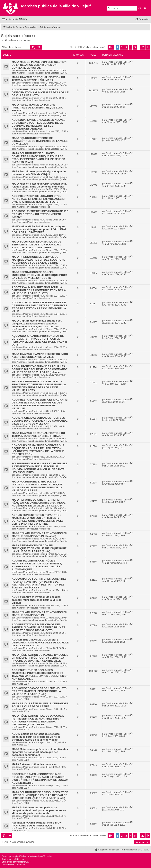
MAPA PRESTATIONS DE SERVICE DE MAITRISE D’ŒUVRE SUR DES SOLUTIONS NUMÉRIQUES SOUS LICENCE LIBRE (38, 260)
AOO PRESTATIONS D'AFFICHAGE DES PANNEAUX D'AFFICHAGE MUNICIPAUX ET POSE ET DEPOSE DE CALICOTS (38, 627)
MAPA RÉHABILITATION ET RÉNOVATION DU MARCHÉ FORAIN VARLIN (39, 614)
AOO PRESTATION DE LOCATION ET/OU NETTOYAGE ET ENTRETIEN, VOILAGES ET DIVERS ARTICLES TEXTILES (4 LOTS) (39, 199)
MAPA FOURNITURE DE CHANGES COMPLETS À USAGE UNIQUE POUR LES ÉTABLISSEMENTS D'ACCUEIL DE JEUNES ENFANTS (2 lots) (38, 158)
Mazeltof (22, 862)
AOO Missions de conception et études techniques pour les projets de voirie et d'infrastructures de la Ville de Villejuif (36, 737)
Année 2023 (23, 684)
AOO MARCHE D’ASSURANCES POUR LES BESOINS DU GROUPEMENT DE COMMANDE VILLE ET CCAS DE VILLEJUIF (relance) (40, 369)
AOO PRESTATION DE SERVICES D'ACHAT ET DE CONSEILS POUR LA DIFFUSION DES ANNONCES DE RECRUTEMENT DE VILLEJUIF (40, 404)
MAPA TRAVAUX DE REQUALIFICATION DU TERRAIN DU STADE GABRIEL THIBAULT (38, 434)
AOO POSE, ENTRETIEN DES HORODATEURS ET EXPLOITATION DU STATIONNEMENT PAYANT (40, 214)
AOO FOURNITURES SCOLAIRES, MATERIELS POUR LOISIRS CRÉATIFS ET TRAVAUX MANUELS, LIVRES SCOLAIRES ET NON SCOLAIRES (40, 674)
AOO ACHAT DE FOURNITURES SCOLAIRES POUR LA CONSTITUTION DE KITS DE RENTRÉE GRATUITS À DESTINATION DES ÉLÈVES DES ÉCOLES (39, 583)
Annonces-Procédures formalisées (33, 100)
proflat (10, 862)
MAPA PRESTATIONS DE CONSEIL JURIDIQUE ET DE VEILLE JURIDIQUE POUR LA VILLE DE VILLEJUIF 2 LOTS (39, 275)
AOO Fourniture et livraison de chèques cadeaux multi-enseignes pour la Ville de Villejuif (37, 600)
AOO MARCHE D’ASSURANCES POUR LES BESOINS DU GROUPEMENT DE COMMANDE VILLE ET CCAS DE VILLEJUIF (40, 421)
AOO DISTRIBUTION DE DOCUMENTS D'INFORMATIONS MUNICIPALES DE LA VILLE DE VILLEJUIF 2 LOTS (40, 92)
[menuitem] (23, 19)
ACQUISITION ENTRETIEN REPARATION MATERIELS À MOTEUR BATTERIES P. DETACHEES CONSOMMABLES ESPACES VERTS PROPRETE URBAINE (38, 519)
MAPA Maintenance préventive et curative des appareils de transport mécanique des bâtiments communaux (40, 752)
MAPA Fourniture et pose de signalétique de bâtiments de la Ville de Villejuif (39, 173)
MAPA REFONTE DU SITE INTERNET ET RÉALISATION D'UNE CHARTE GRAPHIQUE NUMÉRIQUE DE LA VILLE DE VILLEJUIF (39, 503)
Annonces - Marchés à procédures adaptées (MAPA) (42, 73)
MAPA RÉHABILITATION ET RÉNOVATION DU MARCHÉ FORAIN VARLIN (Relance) (39, 535)
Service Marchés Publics (27, 70)
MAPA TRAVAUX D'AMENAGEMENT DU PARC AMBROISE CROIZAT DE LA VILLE (40, 355)
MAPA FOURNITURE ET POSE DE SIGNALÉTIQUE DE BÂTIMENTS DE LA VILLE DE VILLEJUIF (40, 141)
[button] (111, 47)
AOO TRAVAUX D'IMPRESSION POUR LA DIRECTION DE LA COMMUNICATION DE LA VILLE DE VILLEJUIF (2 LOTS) (39, 290)
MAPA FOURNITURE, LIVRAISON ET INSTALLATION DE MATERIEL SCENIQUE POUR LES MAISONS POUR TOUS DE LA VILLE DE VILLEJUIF (37, 486)
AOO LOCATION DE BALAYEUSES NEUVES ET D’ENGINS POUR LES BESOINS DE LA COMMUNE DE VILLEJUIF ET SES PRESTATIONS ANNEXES (39, 124)
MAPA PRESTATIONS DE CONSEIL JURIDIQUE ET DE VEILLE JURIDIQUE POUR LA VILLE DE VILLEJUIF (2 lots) (39, 548)
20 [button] (143, 47)
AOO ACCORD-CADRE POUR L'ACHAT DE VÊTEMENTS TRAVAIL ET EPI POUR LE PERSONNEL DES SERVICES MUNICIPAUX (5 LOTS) (40, 340)
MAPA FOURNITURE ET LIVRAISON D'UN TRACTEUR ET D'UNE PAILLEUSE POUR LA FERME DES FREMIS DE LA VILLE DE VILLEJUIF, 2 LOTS (39, 386)
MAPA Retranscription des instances (34, 764)
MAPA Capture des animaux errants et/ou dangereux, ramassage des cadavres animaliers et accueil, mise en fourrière (37, 324)
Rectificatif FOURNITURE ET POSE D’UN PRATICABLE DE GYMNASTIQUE (37, 824)
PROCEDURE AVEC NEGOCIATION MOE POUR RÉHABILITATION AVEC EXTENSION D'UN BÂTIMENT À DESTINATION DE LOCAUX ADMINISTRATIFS (40, 778)
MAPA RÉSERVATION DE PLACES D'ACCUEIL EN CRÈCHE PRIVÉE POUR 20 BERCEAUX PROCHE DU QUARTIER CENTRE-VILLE (40, 658)
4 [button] (131, 47)
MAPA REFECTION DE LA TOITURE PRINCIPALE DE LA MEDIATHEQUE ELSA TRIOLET (37, 108)
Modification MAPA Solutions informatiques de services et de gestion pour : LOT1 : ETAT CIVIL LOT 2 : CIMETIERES (39, 229)
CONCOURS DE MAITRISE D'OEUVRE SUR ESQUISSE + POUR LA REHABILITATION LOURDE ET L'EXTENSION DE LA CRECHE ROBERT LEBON (38, 450)
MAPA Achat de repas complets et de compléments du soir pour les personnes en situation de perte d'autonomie (39, 810)
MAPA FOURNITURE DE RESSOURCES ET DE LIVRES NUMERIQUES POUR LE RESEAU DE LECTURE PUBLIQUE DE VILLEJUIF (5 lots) (40, 795)
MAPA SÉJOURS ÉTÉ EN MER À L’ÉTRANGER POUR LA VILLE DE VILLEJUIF (40, 705)
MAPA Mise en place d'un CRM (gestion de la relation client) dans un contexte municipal (39, 185)
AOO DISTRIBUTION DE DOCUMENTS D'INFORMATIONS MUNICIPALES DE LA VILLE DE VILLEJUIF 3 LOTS (40, 643)
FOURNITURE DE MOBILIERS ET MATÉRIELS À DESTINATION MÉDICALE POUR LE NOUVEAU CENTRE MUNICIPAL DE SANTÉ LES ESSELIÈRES (40, 468)
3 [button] (126, 47)
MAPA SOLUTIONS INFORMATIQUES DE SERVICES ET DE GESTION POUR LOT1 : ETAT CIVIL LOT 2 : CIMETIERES (37, 245)
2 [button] (122, 47)
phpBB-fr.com (18, 859)
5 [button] (135, 47)
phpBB (18, 856)
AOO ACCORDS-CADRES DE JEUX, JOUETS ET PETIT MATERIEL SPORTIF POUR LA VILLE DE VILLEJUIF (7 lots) (39, 691)
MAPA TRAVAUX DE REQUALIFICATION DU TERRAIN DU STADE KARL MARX (38, 79)
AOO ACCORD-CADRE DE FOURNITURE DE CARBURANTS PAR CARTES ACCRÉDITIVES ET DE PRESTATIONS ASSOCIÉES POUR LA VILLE (39, 307)
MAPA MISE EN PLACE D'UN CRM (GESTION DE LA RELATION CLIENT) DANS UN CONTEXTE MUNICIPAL (39, 65)
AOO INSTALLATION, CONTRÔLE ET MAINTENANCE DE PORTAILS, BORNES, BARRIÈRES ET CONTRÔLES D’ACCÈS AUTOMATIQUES (37, 565)
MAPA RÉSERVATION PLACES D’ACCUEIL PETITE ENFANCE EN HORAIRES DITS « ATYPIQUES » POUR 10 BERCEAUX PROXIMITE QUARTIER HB (38, 720)
